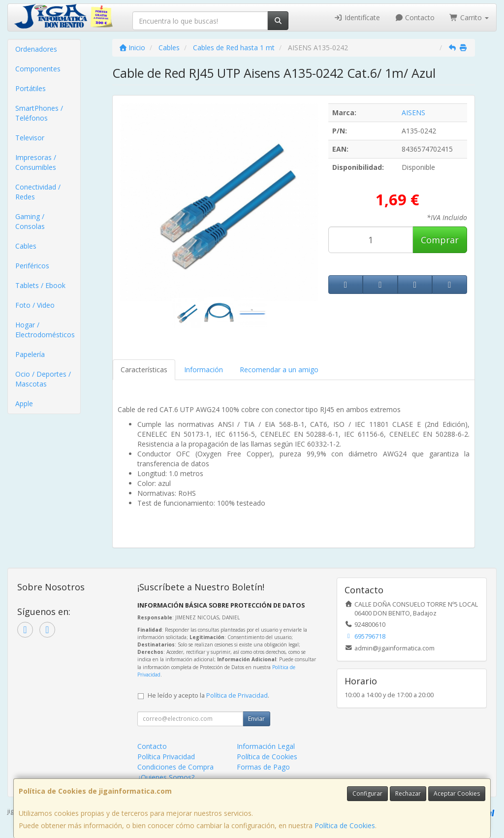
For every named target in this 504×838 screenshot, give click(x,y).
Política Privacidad (166, 757)
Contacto (415, 17)
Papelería (30, 354)
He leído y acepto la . (208, 695)
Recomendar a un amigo (279, 370)
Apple (24, 403)
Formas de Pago (263, 767)
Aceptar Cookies (457, 793)
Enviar (256, 719)
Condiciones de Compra (175, 767)
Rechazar (408, 793)
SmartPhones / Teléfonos (39, 113)
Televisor (30, 138)
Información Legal (266, 746)
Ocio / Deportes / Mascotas (43, 379)
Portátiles (31, 88)
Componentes (38, 69)
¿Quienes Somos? (166, 777)
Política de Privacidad (237, 695)
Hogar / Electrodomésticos (45, 330)
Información (204, 370)
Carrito (469, 17)
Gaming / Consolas (30, 221)
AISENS (413, 113)
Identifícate (357, 17)
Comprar (440, 240)
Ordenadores (36, 49)
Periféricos (32, 266)
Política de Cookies (345, 825)
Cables (26, 246)
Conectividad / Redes (38, 192)
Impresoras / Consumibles (36, 162)
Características (144, 370)
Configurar (367, 793)
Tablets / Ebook (40, 285)
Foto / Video (35, 305)
